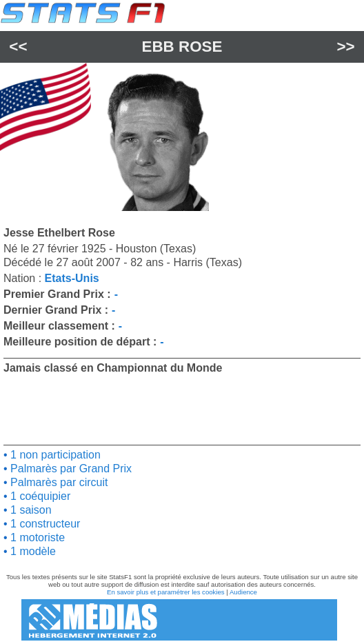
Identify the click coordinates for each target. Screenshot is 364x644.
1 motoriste (37, 537)
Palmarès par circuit (58, 482)
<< (18, 47)
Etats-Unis (72, 278)
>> (346, 47)
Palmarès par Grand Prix (70, 469)
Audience (243, 592)
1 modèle (32, 551)
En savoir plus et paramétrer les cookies (166, 592)
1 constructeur (44, 524)
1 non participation (54, 455)
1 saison (30, 510)
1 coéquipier (39, 496)
